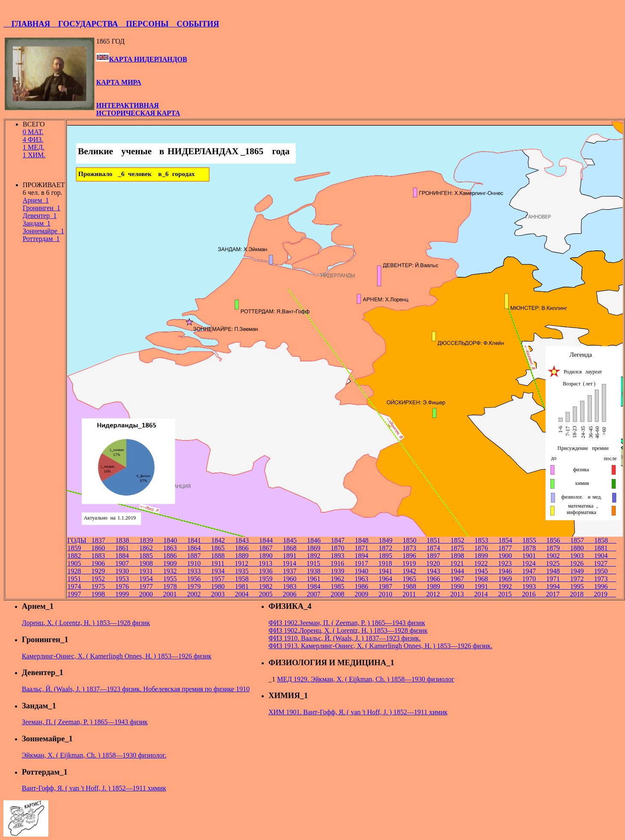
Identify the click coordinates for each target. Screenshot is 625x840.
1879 (558, 548)
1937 (295, 571)
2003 (223, 594)
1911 (223, 563)
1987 (390, 586)
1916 (342, 563)
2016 (534, 594)
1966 (438, 579)
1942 (414, 571)
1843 (247, 540)
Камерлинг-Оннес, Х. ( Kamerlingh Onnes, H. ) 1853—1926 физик (117, 656)
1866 (247, 548)
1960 (295, 579)
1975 (103, 586)
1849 (391, 540)
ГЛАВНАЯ (27, 24)
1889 (247, 556)
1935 (247, 571)
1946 (510, 571)
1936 (271, 571)
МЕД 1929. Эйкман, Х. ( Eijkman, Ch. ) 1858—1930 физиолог (366, 679)
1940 (366, 571)
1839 (151, 540)
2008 (342, 594)
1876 (486, 548)
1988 (414, 586)
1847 (343, 540)
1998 (103, 594)
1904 (605, 556)
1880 (582, 548)
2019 (605, 594)
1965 (414, 579)
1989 (438, 586)
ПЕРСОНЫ (143, 24)
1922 (486, 563)
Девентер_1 (40, 216)
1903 (582, 556)
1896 (414, 556)
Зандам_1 (37, 223)
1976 (127, 586)
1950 (605, 571)
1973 (605, 579)
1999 (127, 594)
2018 (582, 594)
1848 (367, 540)
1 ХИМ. (34, 155)
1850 (415, 540)
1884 (127, 556)
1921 (462, 563)
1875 (462, 548)
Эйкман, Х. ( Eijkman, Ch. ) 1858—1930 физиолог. (94, 755)
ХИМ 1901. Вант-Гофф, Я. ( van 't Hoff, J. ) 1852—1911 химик (358, 712)
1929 (103, 571)
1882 (79, 556)
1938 (318, 571)
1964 (390, 579)
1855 (534, 540)
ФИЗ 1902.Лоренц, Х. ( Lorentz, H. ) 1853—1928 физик (348, 630)
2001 (175, 594)
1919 (414, 563)
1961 (318, 579)
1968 (486, 579)
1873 (414, 548)
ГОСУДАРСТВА (84, 24)
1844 (271, 540)
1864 (199, 548)
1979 (199, 586)
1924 (534, 563)
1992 (510, 586)
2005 (271, 594)
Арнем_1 (36, 200)
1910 (199, 563)
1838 (127, 540)
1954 (151, 579)
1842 (223, 540)
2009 (366, 594)
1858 (605, 540)
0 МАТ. (33, 132)
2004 (247, 594)
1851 (439, 540)
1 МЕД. (34, 147)
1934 (223, 571)
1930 (127, 571)
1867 (271, 548)
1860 (103, 548)
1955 (175, 579)
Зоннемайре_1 (43, 231)
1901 (534, 556)
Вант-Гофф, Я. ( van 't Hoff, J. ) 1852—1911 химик (94, 788)
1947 (534, 571)
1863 (175, 548)
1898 (462, 556)
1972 (582, 579)
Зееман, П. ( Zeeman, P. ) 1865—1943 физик (85, 722)
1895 (390, 556)
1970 (534, 579)
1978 (175, 586)
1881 (605, 548)
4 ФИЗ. (33, 140)
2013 (462, 594)
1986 (366, 586)
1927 (605, 563)
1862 (151, 548)
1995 (582, 586)
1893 (342, 556)
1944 (462, 571)
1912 (247, 563)
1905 (79, 563)
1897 (438, 556)
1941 (390, 571)
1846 (319, 540)
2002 (199, 594)
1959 (271, 579)
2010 (390, 594)
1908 (151, 563)
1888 (223, 556)
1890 (271, 556)
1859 (79, 548)
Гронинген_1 (41, 208)
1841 (199, 540)
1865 (223, 548)
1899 (486, 556)
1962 (342, 579)
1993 (534, 586)
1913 (271, 563)
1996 (605, 586)
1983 (295, 586)
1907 (127, 563)
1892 (318, 556)
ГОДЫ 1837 (91, 540)
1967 (462, 579)
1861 (127, 548)
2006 (295, 594)
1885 (151, 556)
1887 (199, 556)
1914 (295, 563)
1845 (295, 540)
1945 (486, 571)
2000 (151, 594)
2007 (318, 594)
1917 (366, 563)
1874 (438, 548)
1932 (175, 571)
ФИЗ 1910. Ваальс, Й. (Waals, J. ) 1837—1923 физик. (345, 638)
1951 (79, 579)
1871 (366, 548)
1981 (247, 586)
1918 (390, 563)
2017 (558, 594)
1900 (510, 556)
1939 (342, 571)
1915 (318, 563)
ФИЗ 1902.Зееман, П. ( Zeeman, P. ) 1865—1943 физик (347, 623)
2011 (414, 594)
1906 (103, 563)
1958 (247, 579)
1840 (175, 540)
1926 (582, 563)
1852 (463, 540)
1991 (486, 586)
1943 (438, 571)
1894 (366, 556)
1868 (295, 548)
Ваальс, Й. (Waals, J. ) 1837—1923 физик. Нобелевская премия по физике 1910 (136, 689)
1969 (510, 579)
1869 (318, 548)
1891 (295, 556)
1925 (558, 563)
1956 (199, 579)
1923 (510, 563)
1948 (558, 571)
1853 (486, 540)
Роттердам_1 (41, 239)
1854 (510, 540)
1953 (127, 579)
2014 (486, 594)
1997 (79, 594)
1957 (223, 579)
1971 (558, 579)
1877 (510, 548)
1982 (271, 586)
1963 (366, 579)
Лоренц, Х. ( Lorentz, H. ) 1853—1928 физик (86, 623)
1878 (534, 548)
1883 (103, 556)
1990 (462, 586)
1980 (223, 586)
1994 (558, 586)
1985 (342, 586)
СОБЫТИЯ (194, 24)
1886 (175, 556)
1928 (79, 571)
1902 (558, 556)
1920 (438, 563)
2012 (438, 594)
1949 (582, 571)
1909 (175, 563)
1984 (318, 586)
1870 (342, 548)
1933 (199, 571)
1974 (79, 586)
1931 (151, 571)
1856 (558, 540)
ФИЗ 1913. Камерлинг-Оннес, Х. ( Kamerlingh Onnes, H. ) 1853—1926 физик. (380, 646)
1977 (151, 586)
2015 (510, 594)
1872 (390, 548)
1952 (103, 579)
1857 (582, 540)
